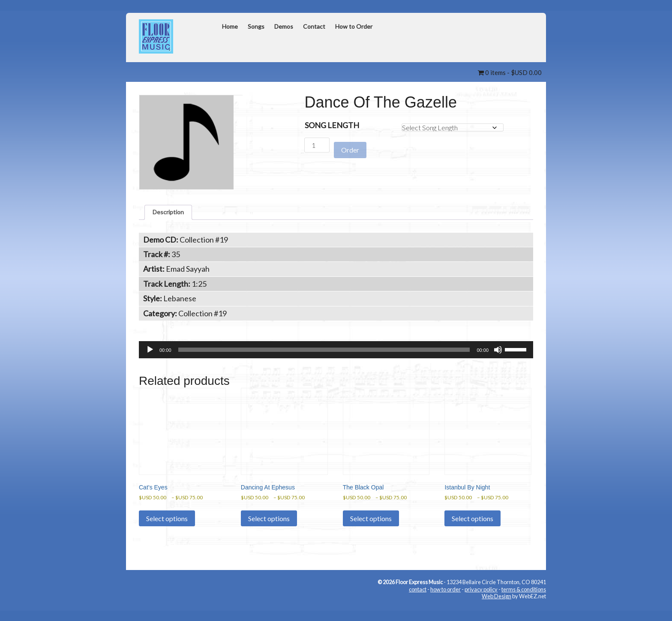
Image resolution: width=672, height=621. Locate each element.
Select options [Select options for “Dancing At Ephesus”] (269, 531)
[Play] (150, 354)
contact (418, 602)
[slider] (324, 354)
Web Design (496, 609)
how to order (445, 602)
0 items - (505, 72)
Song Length (332, 126)
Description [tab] (172, 214)
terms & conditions (524, 602)
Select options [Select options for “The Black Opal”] (371, 531)
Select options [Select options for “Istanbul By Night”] (472, 531)
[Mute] (498, 354)
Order (350, 146)
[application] (336, 354)
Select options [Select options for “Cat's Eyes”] (167, 531)
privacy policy (481, 602)
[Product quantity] (317, 145)
